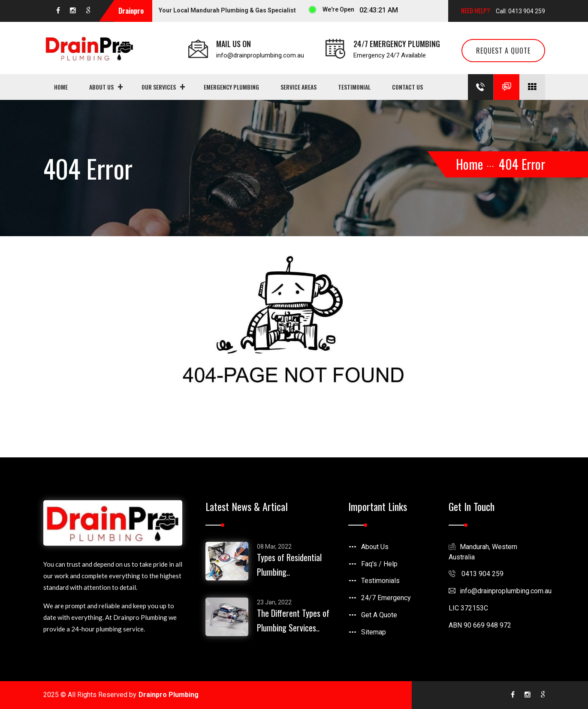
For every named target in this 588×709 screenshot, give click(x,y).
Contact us (407, 87)
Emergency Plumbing (231, 87)
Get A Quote (379, 615)
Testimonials (380, 581)
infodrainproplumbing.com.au (500, 591)
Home (61, 87)
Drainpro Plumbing (169, 695)
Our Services (159, 87)
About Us (101, 87)
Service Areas (299, 87)
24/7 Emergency (386, 598)
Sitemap (374, 632)
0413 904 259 (476, 574)
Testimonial (354, 87)
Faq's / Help (379, 564)
